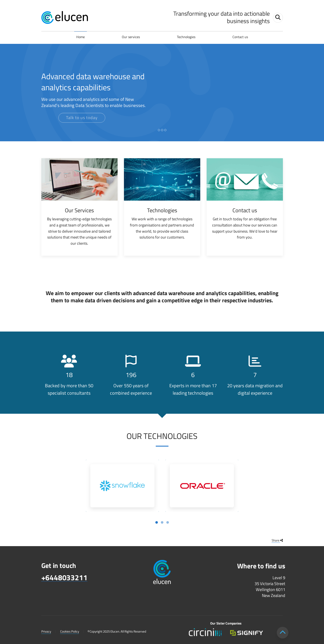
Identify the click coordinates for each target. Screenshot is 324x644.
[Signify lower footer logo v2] (247, 632)
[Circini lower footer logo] (205, 632)
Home (81, 37)
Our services (131, 37)
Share (277, 540)
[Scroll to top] (283, 633)
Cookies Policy (70, 631)
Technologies (186, 37)
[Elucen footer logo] (162, 572)
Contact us (240, 37)
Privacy (46, 631)
